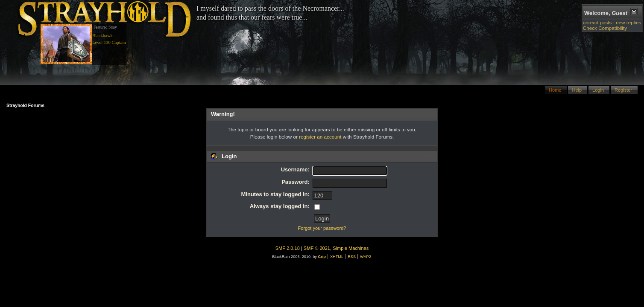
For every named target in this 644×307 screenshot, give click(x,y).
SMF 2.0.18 (288, 248)
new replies (628, 22)
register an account (320, 137)
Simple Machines (351, 248)
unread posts (597, 22)
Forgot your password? (322, 228)
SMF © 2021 (317, 248)
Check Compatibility (605, 28)
